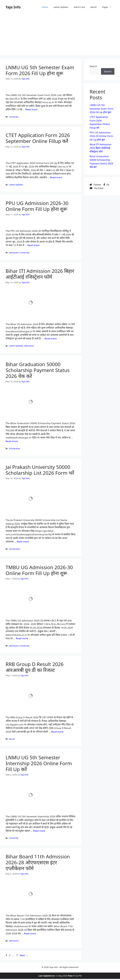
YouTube (96, 188)
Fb (106, 185)
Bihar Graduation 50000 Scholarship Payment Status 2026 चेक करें (38, 370)
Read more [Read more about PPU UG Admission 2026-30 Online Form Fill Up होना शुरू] (33, 245)
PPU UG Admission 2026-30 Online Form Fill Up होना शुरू (37, 206)
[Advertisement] (60, 35)
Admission (14, 253)
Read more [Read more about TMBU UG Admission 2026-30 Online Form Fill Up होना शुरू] (22, 638)
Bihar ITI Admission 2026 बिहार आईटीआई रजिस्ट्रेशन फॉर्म (40, 274)
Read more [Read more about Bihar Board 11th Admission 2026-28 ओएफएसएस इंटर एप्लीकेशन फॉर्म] (30, 933)
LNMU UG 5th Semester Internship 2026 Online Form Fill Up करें (39, 763)
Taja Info (13, 7)
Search (93, 66)
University (14, 117)
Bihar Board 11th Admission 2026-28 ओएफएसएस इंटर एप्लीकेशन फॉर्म (38, 862)
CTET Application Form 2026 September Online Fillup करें (38, 138)
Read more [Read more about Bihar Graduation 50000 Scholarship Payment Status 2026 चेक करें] (12, 441)
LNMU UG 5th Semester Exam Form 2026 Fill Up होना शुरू (40, 70)
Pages (108, 7)
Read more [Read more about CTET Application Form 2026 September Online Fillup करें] (56, 177)
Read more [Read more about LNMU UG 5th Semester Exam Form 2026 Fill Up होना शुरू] (31, 109)
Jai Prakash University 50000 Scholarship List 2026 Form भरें (40, 470)
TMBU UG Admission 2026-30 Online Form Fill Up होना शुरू (39, 570)
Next (24, 955)
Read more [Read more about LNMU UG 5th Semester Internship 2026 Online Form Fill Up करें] (39, 831)
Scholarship (14, 448)
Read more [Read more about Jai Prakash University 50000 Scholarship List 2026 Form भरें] (23, 541)
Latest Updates (61, 7)
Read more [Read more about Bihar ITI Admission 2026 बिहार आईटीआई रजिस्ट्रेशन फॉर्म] (51, 338)
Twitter (96, 185)
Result (94, 7)
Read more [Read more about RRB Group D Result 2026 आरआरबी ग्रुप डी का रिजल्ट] (57, 732)
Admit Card (79, 7)
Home (45, 7)
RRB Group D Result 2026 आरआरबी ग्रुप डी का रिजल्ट (35, 667)
